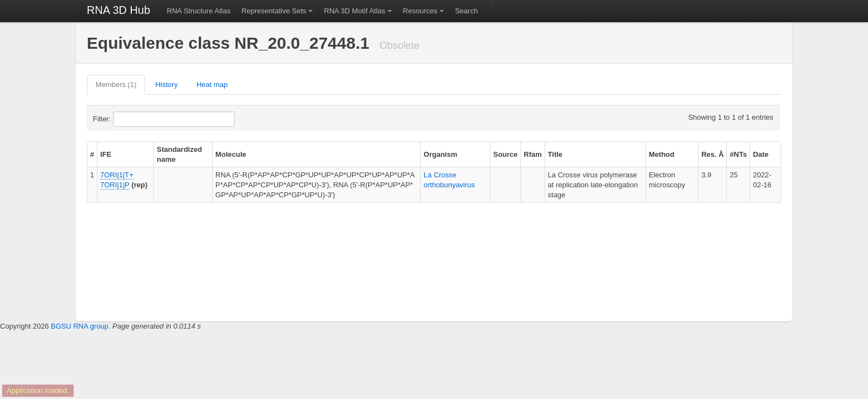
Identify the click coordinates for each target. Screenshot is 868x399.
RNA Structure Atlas (198, 11)
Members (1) (116, 85)
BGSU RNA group (80, 326)
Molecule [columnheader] (231, 154)
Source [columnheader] (505, 154)
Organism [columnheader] (440, 154)
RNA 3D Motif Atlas (355, 11)
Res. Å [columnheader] (712, 154)
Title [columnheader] (556, 154)
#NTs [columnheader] (738, 154)
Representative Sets (274, 11)
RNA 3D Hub (119, 10)
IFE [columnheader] (106, 154)
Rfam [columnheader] (533, 154)
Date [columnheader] (761, 154)
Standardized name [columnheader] (179, 154)
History (166, 85)
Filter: (129, 119)
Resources (420, 11)
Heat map (212, 85)
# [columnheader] (92, 154)
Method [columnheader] (662, 154)
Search (466, 11)
